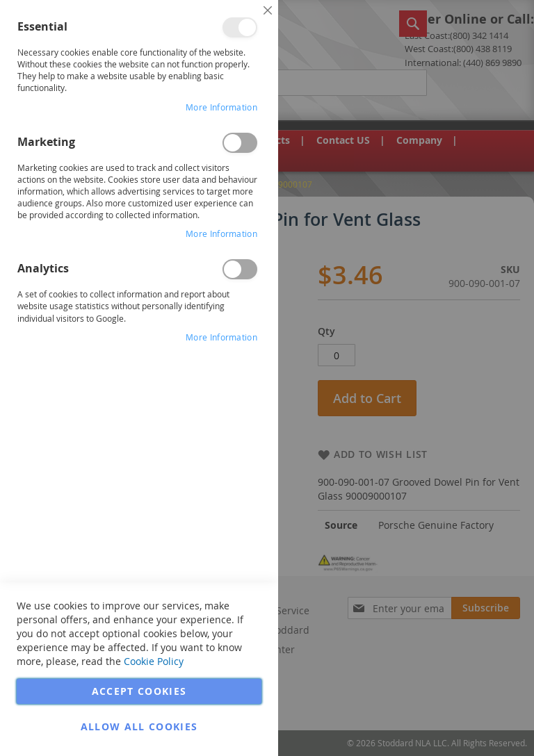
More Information (221, 107)
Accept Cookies (139, 691)
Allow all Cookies (139, 726)
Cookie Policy (154, 661)
